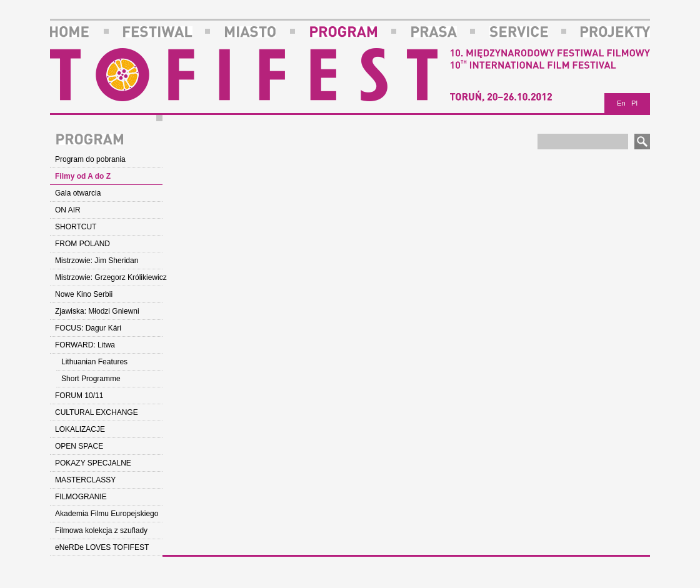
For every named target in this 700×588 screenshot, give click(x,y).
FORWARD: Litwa (85, 345)
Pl (634, 103)
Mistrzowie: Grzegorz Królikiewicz (109, 277)
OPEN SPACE (79, 446)
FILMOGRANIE (81, 497)
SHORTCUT (76, 227)
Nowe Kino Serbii (84, 294)
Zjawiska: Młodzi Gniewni (97, 311)
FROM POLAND (82, 244)
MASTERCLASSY (85, 480)
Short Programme (91, 379)
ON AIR (68, 210)
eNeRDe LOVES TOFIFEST (102, 547)
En (621, 103)
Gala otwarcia (78, 193)
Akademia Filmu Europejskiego (107, 514)
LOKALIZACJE (80, 429)
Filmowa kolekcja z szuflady (101, 531)
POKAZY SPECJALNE (93, 463)
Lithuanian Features (94, 362)
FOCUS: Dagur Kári (88, 328)
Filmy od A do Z (83, 176)
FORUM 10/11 (79, 396)
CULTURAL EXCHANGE (97, 412)
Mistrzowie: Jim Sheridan (97, 261)
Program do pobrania (90, 159)
